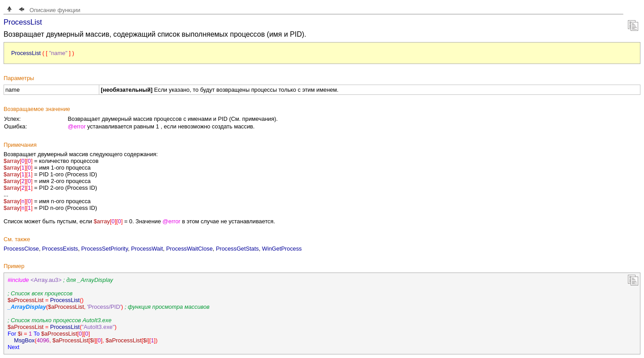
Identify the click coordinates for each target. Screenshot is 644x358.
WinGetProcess (282, 249)
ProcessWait (147, 249)
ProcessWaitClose (189, 249)
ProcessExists (60, 249)
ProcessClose (21, 249)
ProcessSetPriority (105, 249)
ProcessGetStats (237, 249)
